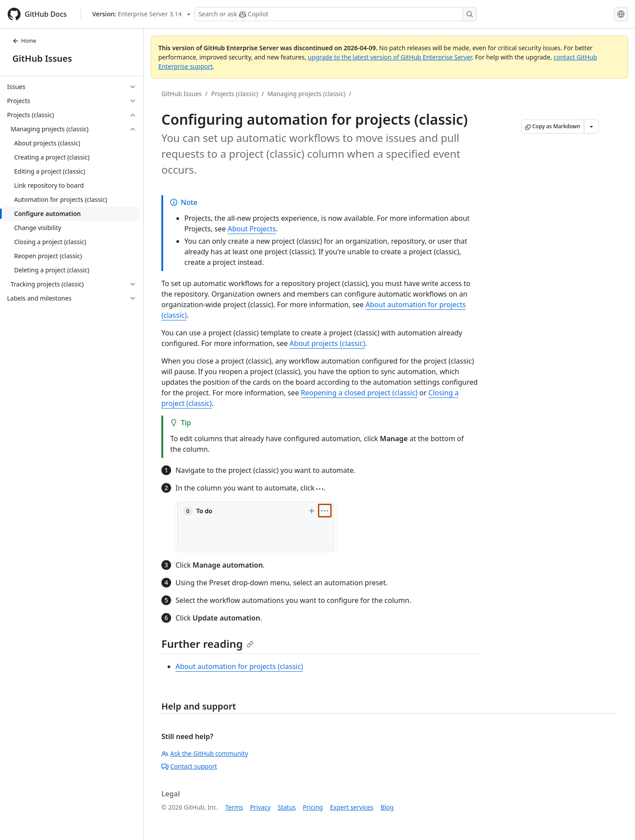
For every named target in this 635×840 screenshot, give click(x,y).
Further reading (207, 644)
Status (287, 807)
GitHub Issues (42, 58)
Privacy (260, 807)
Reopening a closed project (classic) (359, 393)
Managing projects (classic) (306, 94)
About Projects (252, 229)
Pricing (313, 807)
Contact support (189, 766)
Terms (234, 807)
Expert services (352, 807)
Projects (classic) (235, 94)
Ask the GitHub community (205, 753)
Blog (387, 807)
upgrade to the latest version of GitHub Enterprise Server (390, 57)
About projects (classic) (327, 343)
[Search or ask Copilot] (336, 14)
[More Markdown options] (591, 126)
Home (24, 41)
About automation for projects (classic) (239, 666)
